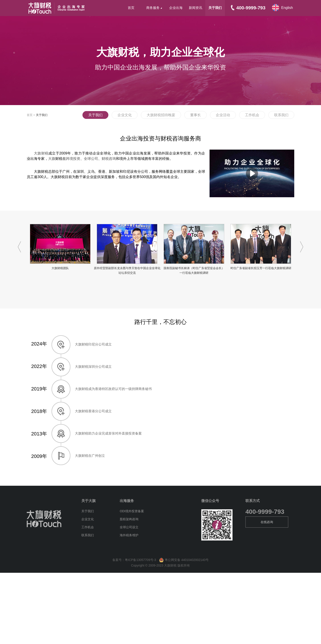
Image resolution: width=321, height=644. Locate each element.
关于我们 (215, 8)
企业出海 (176, 8)
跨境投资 (73, 159)
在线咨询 (267, 522)
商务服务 (154, 8)
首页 (131, 8)
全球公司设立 (129, 527)
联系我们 (281, 115)
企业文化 (125, 115)
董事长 (195, 115)
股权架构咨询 (129, 519)
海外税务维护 (129, 535)
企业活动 (223, 115)
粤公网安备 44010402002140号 (183, 560)
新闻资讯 (195, 8)
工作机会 (252, 115)
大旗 (52, 159)
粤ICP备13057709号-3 (140, 560)
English (287, 8)
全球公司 (91, 159)
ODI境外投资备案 (132, 511)
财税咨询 (109, 159)
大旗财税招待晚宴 (161, 115)
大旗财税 (41, 153)
